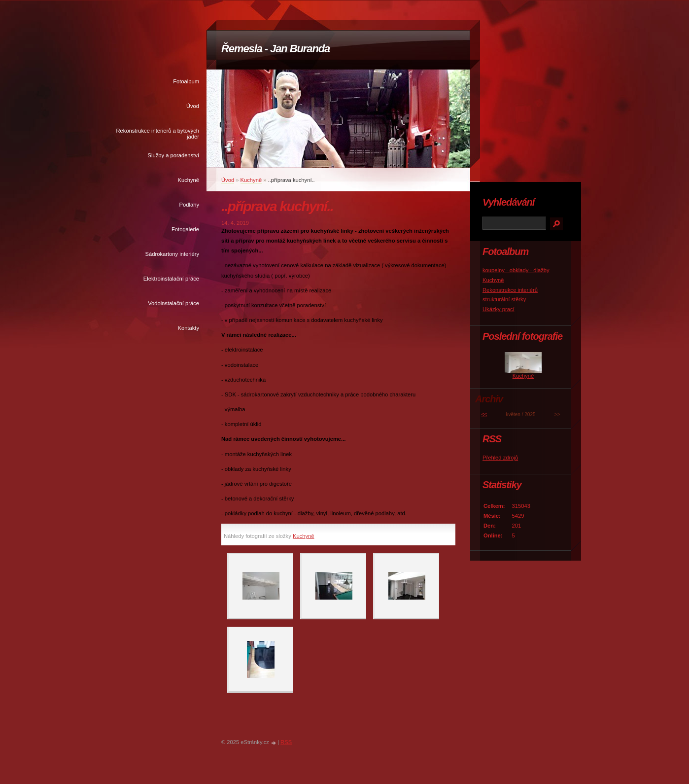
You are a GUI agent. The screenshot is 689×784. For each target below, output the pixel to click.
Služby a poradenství (173, 155)
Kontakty (188, 328)
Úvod (193, 106)
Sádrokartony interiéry (172, 254)
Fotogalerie (185, 229)
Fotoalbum (186, 81)
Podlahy (189, 205)
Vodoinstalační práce (173, 303)
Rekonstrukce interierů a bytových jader (157, 134)
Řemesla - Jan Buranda (276, 49)
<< (484, 414)
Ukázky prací (499, 309)
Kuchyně (188, 180)
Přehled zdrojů (500, 458)
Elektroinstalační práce (171, 279)
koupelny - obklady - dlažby (516, 270)
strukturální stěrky (504, 299)
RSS (286, 742)
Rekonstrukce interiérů (510, 290)
